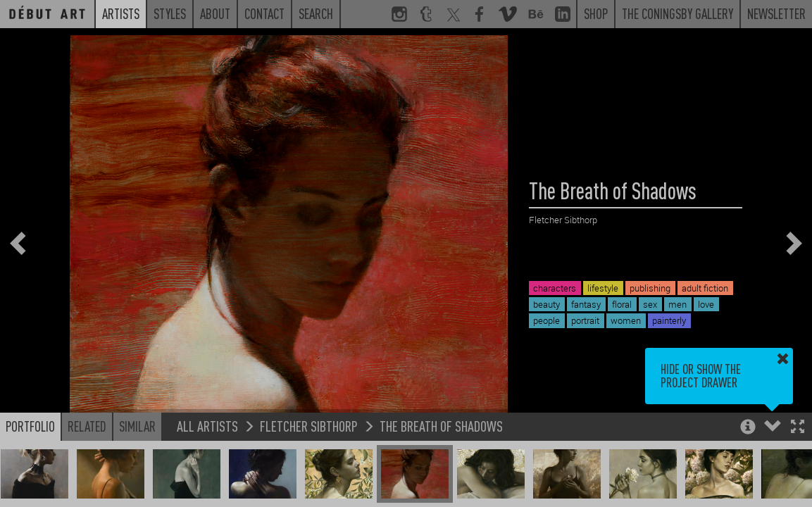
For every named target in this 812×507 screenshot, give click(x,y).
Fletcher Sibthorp (309, 426)
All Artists (207, 426)
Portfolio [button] (30, 426)
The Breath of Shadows (441, 426)
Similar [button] (137, 426)
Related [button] (87, 426)
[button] (798, 428)
